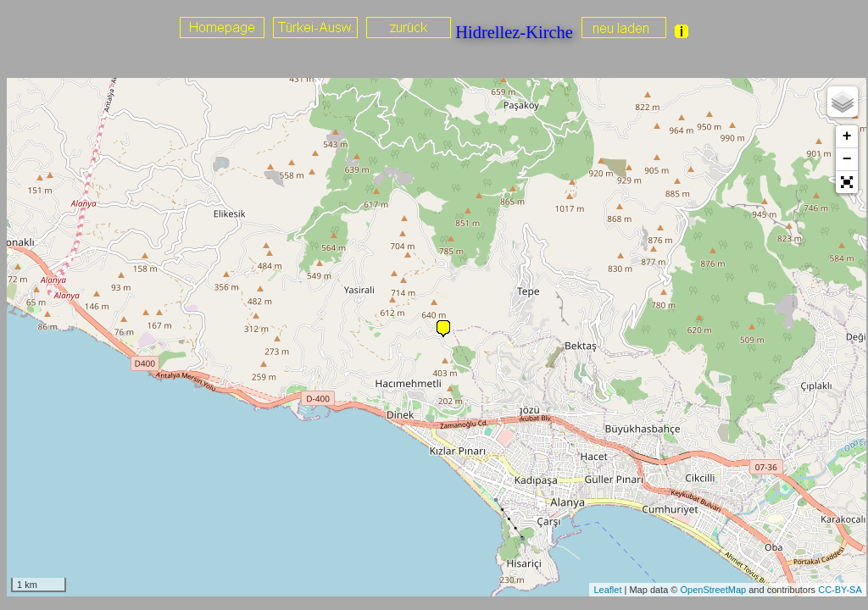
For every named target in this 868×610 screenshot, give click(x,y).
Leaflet (607, 590)
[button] (847, 182)
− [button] (847, 159)
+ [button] (847, 136)
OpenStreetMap (714, 590)
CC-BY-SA (840, 590)
